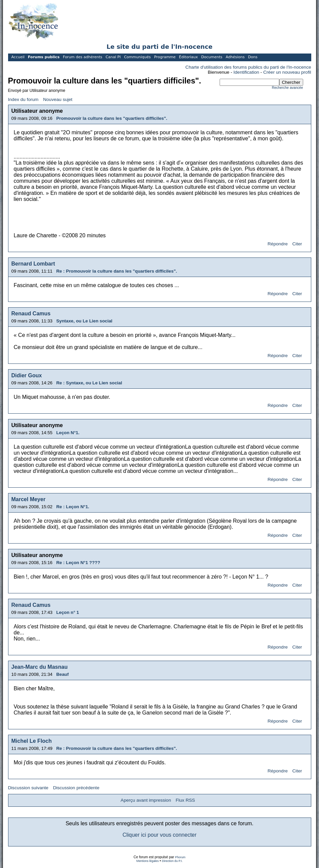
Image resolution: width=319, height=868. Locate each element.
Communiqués (137, 57)
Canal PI (113, 57)
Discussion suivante (28, 788)
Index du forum (23, 99)
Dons (253, 57)
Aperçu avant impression (146, 800)
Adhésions (235, 57)
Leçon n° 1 (68, 612)
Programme (165, 57)
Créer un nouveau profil (287, 72)
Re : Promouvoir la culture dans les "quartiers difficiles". (117, 271)
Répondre (278, 244)
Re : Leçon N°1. (73, 507)
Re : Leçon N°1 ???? (78, 563)
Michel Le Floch (32, 741)
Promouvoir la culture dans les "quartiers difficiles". (112, 118)
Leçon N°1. (68, 433)
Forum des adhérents (83, 57)
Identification (246, 72)
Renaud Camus (31, 314)
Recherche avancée (287, 88)
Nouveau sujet (58, 99)
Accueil (18, 57)
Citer (297, 244)
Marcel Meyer (28, 499)
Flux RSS (185, 800)
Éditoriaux (188, 57)
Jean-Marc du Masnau (40, 667)
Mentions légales (148, 861)
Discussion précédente (76, 788)
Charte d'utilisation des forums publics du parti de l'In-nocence (248, 67)
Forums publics (44, 57)
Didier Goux (27, 375)
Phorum (180, 857)
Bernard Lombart (33, 264)
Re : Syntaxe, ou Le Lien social (89, 383)
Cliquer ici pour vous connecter (160, 835)
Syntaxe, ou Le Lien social (84, 321)
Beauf (62, 674)
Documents (212, 57)
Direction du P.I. (172, 861)
